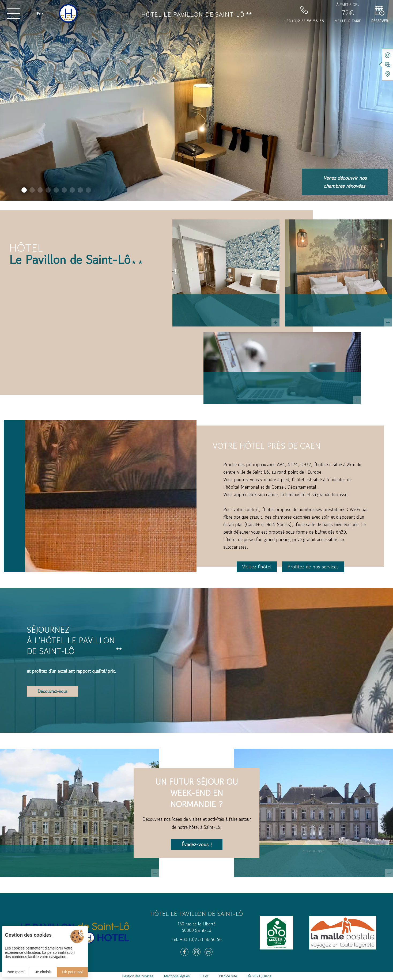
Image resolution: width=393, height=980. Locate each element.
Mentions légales (177, 976)
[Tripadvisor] (209, 952)
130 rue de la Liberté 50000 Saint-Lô (196, 927)
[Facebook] (184, 952)
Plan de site (228, 976)
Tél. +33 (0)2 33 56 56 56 (197, 939)
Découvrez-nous (52, 691)
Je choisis (43, 972)
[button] (24, 190)
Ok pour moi (72, 972)
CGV (204, 976)
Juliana (266, 976)
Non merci (16, 972)
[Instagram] (196, 952)
